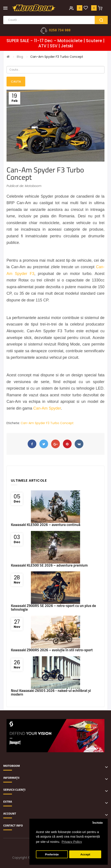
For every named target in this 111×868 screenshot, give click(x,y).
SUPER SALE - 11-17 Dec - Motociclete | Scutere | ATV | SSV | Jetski (55, 43)
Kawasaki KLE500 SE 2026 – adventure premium (49, 565)
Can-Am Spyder (47, 408)
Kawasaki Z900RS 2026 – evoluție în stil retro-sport (52, 650)
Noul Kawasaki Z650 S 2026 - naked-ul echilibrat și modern (51, 692)
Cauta (16, 82)
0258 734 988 (60, 30)
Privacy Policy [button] (72, 842)
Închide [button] (98, 823)
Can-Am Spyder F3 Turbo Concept (57, 57)
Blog (20, 57)
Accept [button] (85, 854)
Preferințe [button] (52, 854)
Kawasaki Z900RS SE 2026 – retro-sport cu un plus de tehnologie (53, 608)
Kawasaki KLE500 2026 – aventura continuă (46, 525)
